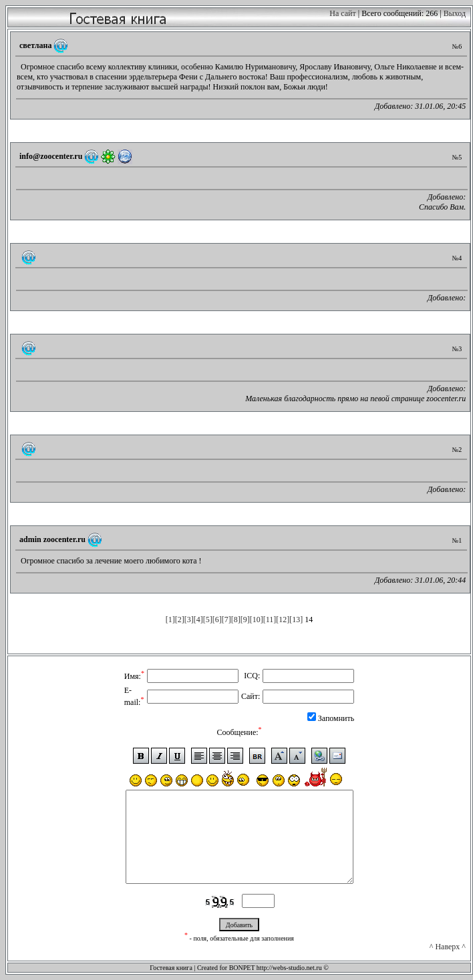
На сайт (342, 13)
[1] (170, 620)
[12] (283, 620)
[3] (189, 620)
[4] (198, 620)
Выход (455, 13)
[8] (236, 620)
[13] (296, 620)
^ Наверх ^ (448, 947)
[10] (257, 620)
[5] (208, 620)
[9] (245, 620)
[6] (217, 620)
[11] (270, 620)
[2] (180, 620)
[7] (226, 620)
